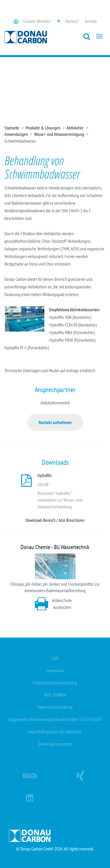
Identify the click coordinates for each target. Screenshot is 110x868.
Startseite (12, 128)
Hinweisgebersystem (55, 744)
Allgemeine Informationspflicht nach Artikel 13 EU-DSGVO (55, 719)
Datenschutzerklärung (55, 707)
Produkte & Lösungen (43, 128)
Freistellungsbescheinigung (55, 683)
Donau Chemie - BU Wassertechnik (55, 547)
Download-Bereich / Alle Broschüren (55, 520)
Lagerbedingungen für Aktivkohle (55, 732)
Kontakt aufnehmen (55, 422)
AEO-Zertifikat (55, 695)
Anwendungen (16, 134)
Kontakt (91, 21)
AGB (55, 658)
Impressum (55, 670)
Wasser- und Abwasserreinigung (59, 134)
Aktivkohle (75, 128)
